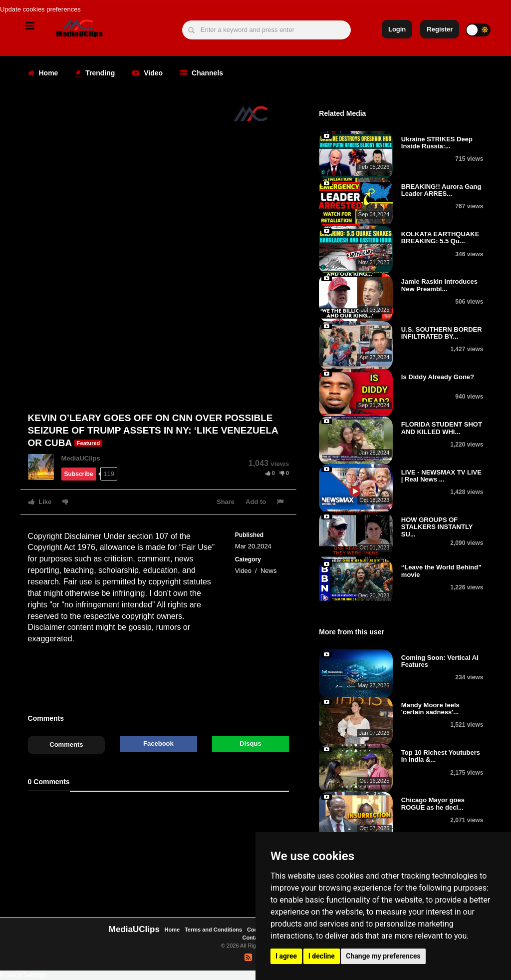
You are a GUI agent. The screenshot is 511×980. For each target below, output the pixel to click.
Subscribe (79, 474)
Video (147, 73)
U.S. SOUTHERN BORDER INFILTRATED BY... (442, 333)
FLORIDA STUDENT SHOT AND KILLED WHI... (442, 428)
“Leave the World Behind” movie (441, 571)
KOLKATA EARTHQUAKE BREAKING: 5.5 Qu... (440, 238)
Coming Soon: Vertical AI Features (440, 661)
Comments (66, 744)
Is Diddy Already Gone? (438, 377)
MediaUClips (81, 458)
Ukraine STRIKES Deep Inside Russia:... (437, 143)
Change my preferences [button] (383, 956)
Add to (256, 502)
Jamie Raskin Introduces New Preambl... (439, 285)
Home (43, 73)
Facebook (158, 743)
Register (440, 29)
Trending (95, 73)
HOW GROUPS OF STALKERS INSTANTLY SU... (437, 527)
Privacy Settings (23, 975)
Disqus (250, 743)
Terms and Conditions (213, 930)
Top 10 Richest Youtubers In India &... (441, 756)
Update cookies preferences (40, 9)
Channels (202, 73)
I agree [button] (286, 956)
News (269, 571)
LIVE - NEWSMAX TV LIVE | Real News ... (441, 476)
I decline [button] (322, 956)
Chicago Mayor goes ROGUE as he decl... (433, 803)
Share (226, 502)
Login (397, 29)
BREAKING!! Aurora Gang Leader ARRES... (441, 190)
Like (40, 502)
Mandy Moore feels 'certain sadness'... (430, 709)
